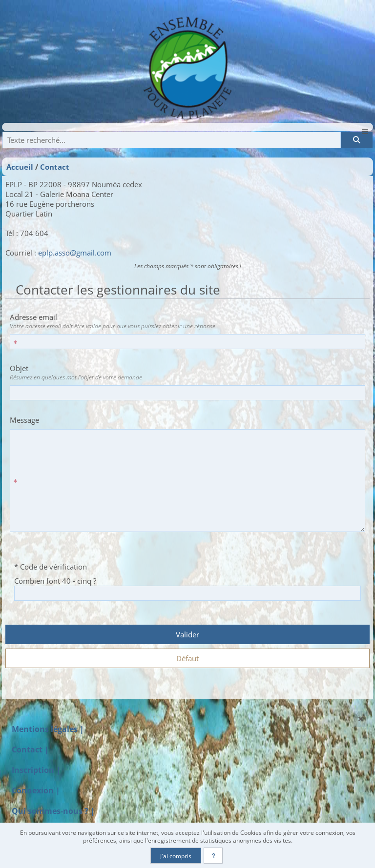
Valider (187, 634)
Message (24, 420)
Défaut (187, 658)
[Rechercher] (356, 140)
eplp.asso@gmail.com (75, 253)
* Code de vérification (51, 567)
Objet (185, 372)
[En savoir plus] (213, 856)
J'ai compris (176, 856)
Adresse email (185, 321)
